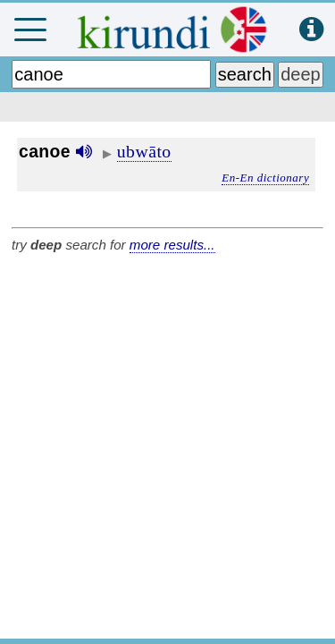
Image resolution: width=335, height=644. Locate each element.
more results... (172, 245)
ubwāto (144, 151)
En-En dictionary (265, 178)
